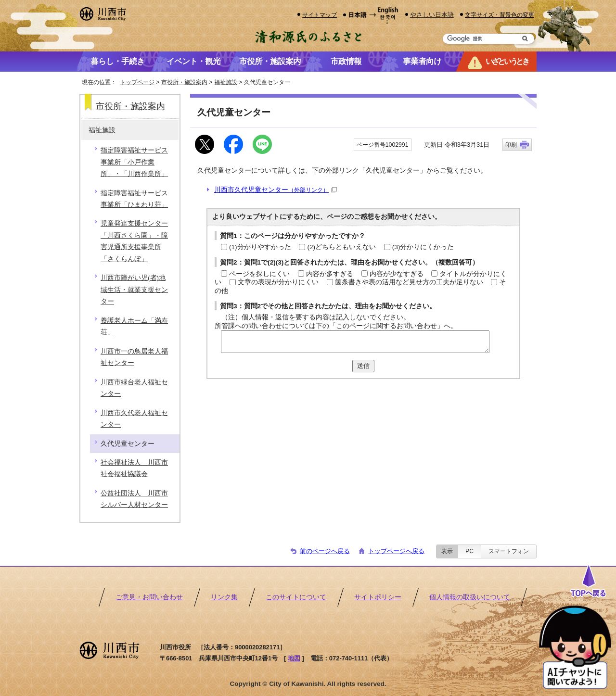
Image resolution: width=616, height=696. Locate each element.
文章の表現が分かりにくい (278, 282)
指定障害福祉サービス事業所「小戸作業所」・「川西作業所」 (134, 162)
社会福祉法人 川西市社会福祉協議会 (134, 468)
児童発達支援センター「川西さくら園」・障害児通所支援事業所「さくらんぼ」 (134, 241)
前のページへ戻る (325, 551)
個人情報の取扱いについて (470, 597)
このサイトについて (296, 597)
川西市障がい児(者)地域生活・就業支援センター (134, 290)
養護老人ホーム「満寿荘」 (134, 326)
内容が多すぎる (330, 274)
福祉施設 (226, 82)
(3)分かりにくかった (423, 247)
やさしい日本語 (432, 15)
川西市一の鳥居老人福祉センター (134, 357)
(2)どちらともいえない (341, 247)
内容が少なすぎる (397, 274)
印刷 (511, 145)
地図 (294, 658)
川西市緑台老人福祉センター (134, 388)
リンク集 (224, 597)
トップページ (137, 82)
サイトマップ (320, 15)
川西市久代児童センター (276, 190)
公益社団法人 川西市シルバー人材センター (134, 499)
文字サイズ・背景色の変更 (500, 15)
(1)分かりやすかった (260, 247)
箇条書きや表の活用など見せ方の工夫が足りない (409, 282)
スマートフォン (509, 551)
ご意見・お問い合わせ (149, 597)
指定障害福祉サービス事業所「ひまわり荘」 (134, 199)
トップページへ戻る (396, 551)
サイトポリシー (378, 597)
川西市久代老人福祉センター (134, 419)
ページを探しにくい (259, 274)
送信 (363, 366)
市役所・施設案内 (184, 82)
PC (469, 551)
